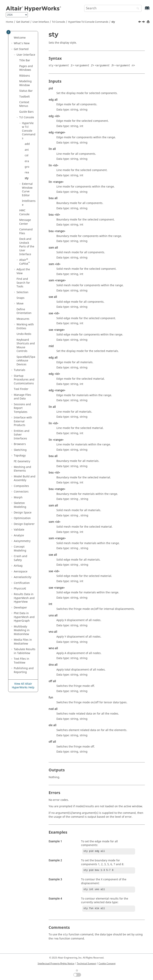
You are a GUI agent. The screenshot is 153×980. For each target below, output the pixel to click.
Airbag (18, 566)
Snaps (21, 298)
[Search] (137, 9)
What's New (22, 43)
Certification (22, 583)
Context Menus (24, 104)
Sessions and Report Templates (22, 408)
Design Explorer (24, 524)
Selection (22, 292)
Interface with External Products (23, 421)
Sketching (20, 450)
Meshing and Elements (22, 469)
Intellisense (29, 203)
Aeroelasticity (23, 577)
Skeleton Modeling (20, 505)
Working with (25, 326)
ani (27, 150)
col (27, 155)
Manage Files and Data (22, 397)
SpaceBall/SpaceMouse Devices (26, 361)
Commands (88, 22)
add (27, 144)
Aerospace (21, 572)
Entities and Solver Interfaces (22, 435)
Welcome (20, 38)
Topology (20, 456)
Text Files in (21, 661)
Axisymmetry (22, 541)
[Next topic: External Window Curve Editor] (144, 22)
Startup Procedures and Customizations (24, 380)
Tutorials (20, 370)
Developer (20, 608)
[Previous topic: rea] (140, 22)
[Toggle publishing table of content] (8, 32)
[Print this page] (149, 22)
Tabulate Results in (25, 651)
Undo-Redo (24, 334)
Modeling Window (25, 83)
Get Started (23, 22)
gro (27, 167)
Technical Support (87, 964)
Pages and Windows (26, 68)
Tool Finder (21, 389)
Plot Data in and (24, 617)
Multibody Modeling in (22, 630)
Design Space (23, 513)
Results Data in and (24, 598)
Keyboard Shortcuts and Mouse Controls (26, 346)
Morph (18, 497)
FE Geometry (22, 461)
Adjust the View (23, 271)
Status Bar (26, 91)
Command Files (26, 231)
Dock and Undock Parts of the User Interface (27, 247)
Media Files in (23, 642)
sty (113, 22)
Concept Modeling (20, 549)
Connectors (21, 492)
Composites (21, 486)
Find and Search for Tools (23, 283)
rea (27, 172)
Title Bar (25, 60)
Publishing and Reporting (24, 670)
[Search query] (113, 8)
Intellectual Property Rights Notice (56, 964)
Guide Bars (26, 112)
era (27, 161)
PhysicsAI (20, 589)
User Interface (41, 22)
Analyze (19, 535)
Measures (23, 319)
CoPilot (25, 262)
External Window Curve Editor (27, 190)
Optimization (22, 518)
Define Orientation (24, 311)
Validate (19, 530)
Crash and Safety (21, 558)
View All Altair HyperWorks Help (23, 686)
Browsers (20, 444)
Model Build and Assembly (25, 478)
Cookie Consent (107, 964)
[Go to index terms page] (143, 10)
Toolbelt (24, 97)
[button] (12, 38)
